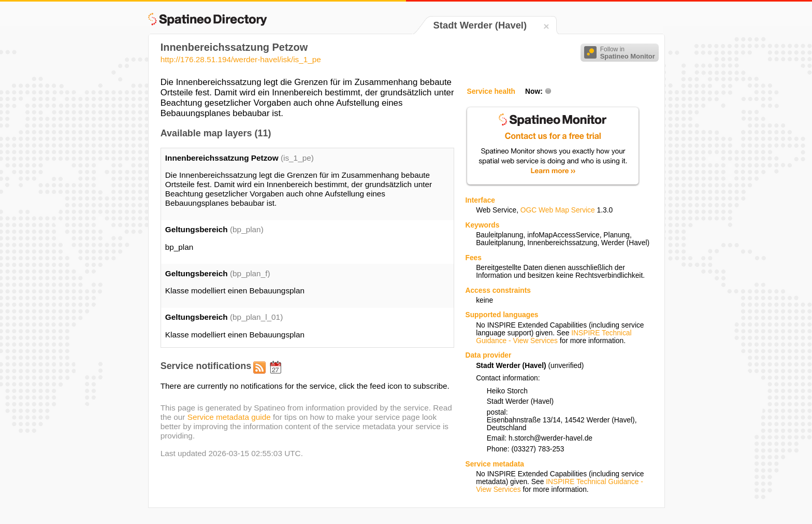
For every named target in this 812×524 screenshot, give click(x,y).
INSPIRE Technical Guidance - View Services (554, 337)
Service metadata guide (229, 417)
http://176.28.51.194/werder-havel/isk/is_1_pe (241, 59)
